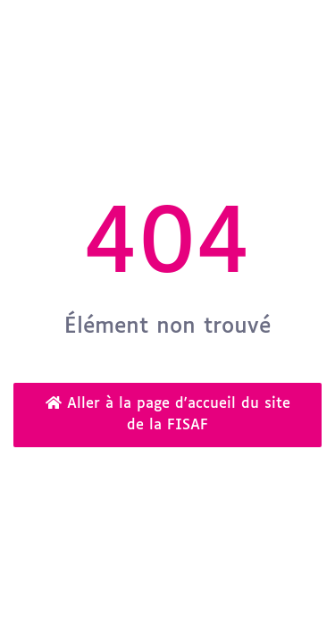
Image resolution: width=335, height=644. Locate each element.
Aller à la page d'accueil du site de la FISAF (168, 414)
